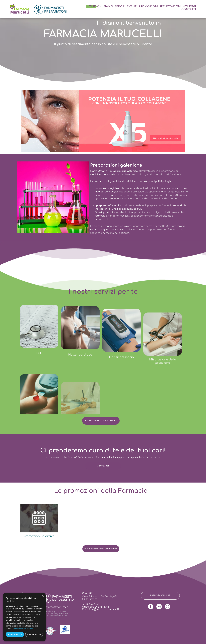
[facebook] (151, 607)
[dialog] (24, 617)
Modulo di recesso (58, 611)
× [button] (43, 596)
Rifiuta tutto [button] (34, 634)
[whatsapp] (168, 607)
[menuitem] (91, 6)
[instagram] (159, 607)
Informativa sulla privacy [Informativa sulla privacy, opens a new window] (22, 629)
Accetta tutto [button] (15, 634)
